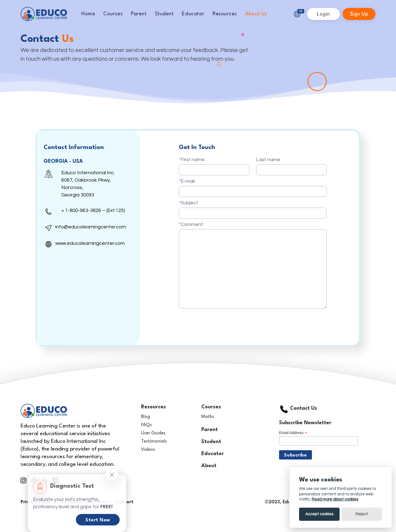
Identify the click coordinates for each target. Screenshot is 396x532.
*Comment (191, 224)
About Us (256, 14)
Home (88, 14)
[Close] (112, 475)
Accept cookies (319, 514)
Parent (139, 14)
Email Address (293, 433)
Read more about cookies (335, 499)
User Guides (153, 433)
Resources (225, 14)
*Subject (188, 203)
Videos (148, 450)
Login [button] (323, 14)
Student (164, 14)
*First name (192, 160)
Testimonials (154, 441)
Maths (208, 417)
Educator (193, 14)
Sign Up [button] (359, 14)
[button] (297, 14)
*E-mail (187, 181)
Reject (362, 514)
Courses (113, 14)
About (209, 466)
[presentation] (220, 321)
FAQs (146, 425)
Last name (268, 160)
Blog (146, 417)
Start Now (98, 520)
